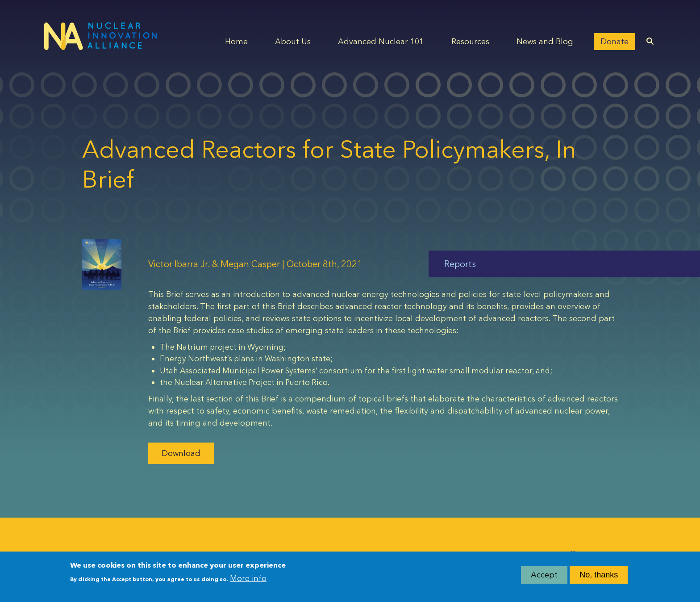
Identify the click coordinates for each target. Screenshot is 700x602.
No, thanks (599, 575)
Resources (470, 42)
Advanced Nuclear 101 (381, 42)
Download (181, 453)
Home (236, 42)
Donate (615, 42)
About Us (293, 42)
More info (248, 578)
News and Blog (545, 42)
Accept (544, 575)
